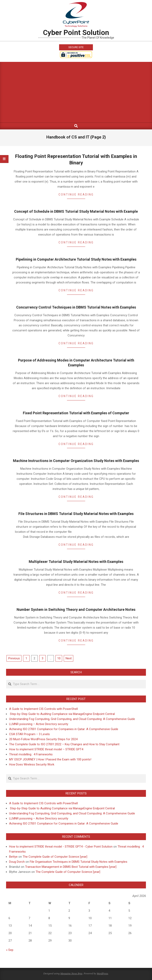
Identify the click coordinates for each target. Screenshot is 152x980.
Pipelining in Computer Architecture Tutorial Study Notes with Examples (76, 259)
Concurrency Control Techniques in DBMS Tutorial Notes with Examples (76, 307)
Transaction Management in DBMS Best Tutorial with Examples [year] (71, 867)
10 (59, 658)
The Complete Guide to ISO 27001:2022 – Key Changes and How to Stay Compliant (64, 744)
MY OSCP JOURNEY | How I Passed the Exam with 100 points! (50, 759)
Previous (14, 658)
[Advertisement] (76, 92)
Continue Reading (76, 195)
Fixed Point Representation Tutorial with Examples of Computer (76, 413)
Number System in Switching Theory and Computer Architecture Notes (76, 609)
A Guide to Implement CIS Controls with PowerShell (43, 709)
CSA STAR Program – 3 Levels (29, 734)
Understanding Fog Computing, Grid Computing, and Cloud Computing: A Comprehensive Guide (72, 719)
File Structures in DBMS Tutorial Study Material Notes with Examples (76, 514)
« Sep (10, 950)
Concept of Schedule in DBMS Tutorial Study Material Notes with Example (76, 211)
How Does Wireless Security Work (32, 764)
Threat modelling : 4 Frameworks (31, 754)
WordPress (102, 973)
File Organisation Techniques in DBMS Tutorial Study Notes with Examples (79, 862)
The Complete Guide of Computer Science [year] (55, 857)
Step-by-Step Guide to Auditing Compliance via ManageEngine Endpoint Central (62, 714)
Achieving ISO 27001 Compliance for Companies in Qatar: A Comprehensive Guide (64, 729)
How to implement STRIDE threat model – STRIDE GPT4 (46, 749)
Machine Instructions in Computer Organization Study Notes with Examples (76, 461)
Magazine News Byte (71, 973)
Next (69, 658)
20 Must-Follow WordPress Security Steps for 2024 (43, 739)
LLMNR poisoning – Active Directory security (39, 724)
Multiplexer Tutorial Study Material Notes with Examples (76, 562)
